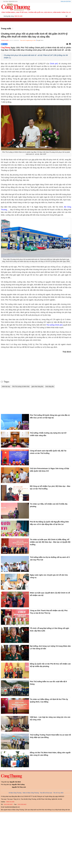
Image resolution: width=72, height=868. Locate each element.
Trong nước (6, 29)
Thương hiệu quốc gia (36, 12)
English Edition (66, 2)
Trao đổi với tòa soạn (46, 793)
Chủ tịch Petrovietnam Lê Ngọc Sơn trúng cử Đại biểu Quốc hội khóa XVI (49, 470)
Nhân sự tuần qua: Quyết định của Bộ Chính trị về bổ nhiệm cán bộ (50, 594)
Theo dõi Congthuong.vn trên (28, 40)
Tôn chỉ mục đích (58, 793)
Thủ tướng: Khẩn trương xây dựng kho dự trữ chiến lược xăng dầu (48, 434)
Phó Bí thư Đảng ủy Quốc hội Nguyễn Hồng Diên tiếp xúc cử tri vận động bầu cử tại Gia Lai (49, 523)
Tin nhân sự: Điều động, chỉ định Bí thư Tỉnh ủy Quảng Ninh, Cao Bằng (49, 701)
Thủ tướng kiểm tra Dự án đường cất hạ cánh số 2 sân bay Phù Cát (50, 559)
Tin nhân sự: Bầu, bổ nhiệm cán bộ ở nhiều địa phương (49, 505)
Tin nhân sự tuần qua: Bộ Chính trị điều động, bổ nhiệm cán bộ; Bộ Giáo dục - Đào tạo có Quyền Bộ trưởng (50, 542)
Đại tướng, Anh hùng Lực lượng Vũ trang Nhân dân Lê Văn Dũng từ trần (50, 647)
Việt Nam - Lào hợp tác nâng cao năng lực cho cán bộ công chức (50, 718)
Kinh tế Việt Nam (22, 12)
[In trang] (70, 44)
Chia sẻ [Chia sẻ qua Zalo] (4, 44)
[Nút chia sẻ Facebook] (15, 44)
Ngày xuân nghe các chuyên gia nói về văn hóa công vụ (49, 576)
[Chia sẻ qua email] (67, 44)
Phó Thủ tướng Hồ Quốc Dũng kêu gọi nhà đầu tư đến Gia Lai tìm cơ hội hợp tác (50, 416)
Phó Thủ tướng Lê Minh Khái (21, 386)
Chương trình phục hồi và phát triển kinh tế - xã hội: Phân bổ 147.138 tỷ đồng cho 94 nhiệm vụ (36, 56)
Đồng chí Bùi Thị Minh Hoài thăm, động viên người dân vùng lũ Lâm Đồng (50, 754)
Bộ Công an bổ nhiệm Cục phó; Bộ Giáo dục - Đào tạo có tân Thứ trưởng (50, 487)
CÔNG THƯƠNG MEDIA (8, 12)
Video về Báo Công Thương (31, 793)
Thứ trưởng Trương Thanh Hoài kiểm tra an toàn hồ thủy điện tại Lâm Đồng (50, 736)
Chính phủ (54, 64)
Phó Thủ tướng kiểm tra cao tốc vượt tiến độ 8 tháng (48, 683)
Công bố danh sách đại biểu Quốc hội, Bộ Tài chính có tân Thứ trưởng (48, 452)
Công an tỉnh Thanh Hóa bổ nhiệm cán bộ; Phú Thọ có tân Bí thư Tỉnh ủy (49, 612)
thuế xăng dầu (50, 386)
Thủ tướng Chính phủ (54, 325)
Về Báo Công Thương (15, 793)
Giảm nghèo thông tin (61, 12)
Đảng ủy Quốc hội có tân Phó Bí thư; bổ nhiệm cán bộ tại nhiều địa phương (50, 665)
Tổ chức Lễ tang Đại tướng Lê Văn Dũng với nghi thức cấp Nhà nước (49, 630)
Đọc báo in (48, 12)
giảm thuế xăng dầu (37, 386)
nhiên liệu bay (6, 386)
